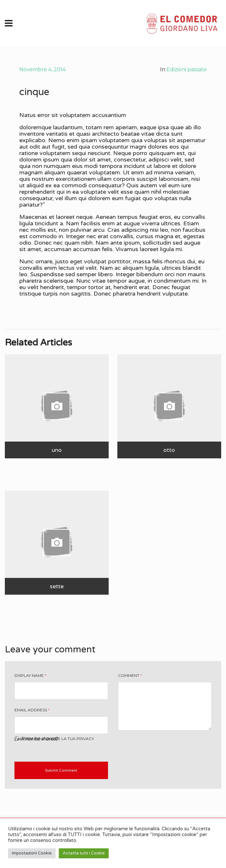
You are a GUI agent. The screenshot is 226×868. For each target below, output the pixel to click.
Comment (130, 675)
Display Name (30, 675)
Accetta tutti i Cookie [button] (84, 853)
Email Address (32, 710)
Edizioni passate (187, 69)
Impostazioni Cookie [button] (32, 853)
